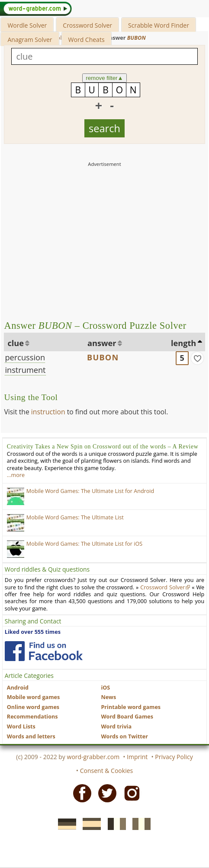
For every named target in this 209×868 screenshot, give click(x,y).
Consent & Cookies (107, 771)
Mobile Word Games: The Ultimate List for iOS (84, 544)
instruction (48, 412)
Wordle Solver (27, 25)
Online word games (33, 707)
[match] (197, 358)
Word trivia (116, 727)
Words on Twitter (124, 736)
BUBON (103, 357)
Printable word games (131, 707)
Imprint (137, 757)
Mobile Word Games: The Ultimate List (75, 517)
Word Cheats (87, 40)
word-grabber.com (93, 757)
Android (18, 688)
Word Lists (21, 727)
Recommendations (32, 717)
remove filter (104, 78)
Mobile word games (33, 697)
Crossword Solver (87, 25)
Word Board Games (127, 717)
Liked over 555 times (33, 632)
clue (16, 343)
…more (16, 475)
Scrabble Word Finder (159, 25)
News (108, 697)
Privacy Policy (174, 757)
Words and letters (31, 736)
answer (102, 343)
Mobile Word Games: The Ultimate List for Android (90, 491)
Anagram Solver (30, 40)
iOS (105, 688)
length (183, 343)
